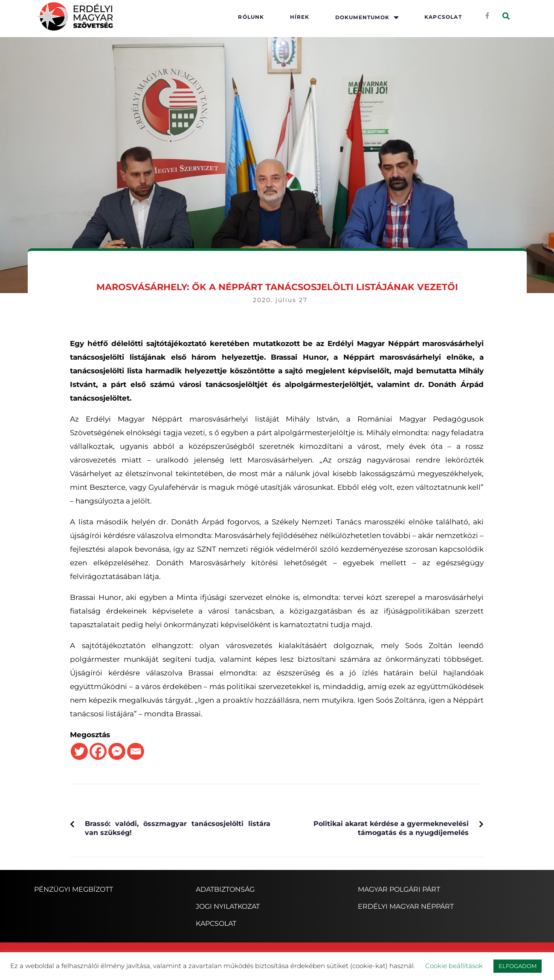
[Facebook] (98, 751)
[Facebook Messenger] (117, 751)
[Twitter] (79, 751)
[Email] (136, 751)
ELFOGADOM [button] (518, 966)
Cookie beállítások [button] (454, 966)
